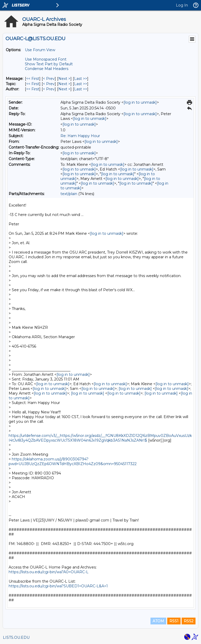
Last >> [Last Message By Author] (81, 89)
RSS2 (189, 621)
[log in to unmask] (140, 102)
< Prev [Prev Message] (49, 79)
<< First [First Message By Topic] (33, 84)
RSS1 (174, 621)
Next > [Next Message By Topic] (64, 84)
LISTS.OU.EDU (16, 637)
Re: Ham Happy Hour (80, 136)
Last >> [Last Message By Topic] (81, 84)
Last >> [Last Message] (81, 79)
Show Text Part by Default (49, 64)
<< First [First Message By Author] (33, 89)
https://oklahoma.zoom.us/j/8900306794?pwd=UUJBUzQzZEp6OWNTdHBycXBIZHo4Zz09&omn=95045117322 (73, 461)
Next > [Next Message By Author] (64, 89)
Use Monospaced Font (46, 59)
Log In (182, 5)
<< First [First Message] (33, 79)
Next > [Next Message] (64, 79)
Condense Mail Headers (47, 69)
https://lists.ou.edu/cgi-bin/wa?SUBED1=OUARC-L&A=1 (58, 586)
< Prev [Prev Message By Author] (49, 89)
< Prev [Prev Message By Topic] (49, 84)
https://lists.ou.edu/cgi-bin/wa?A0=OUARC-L (49, 572)
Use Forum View (40, 50)
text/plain (69, 194)
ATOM (158, 621)
